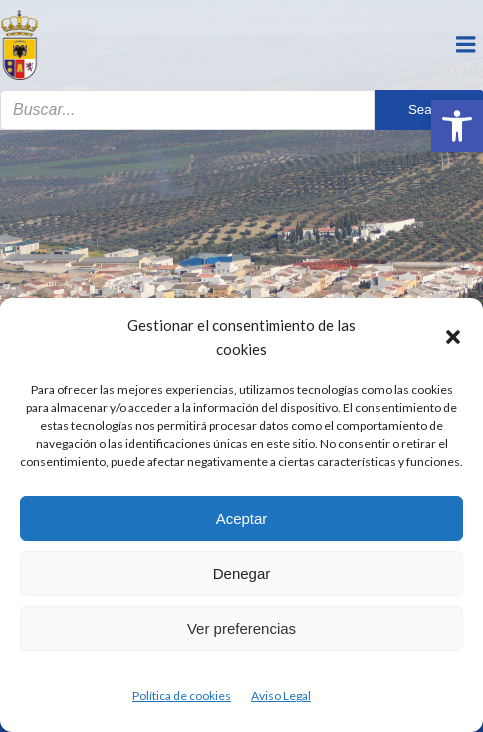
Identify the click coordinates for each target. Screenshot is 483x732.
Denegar (242, 573)
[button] (457, 126)
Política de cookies (181, 695)
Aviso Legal (281, 695)
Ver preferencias (241, 628)
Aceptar (242, 518)
